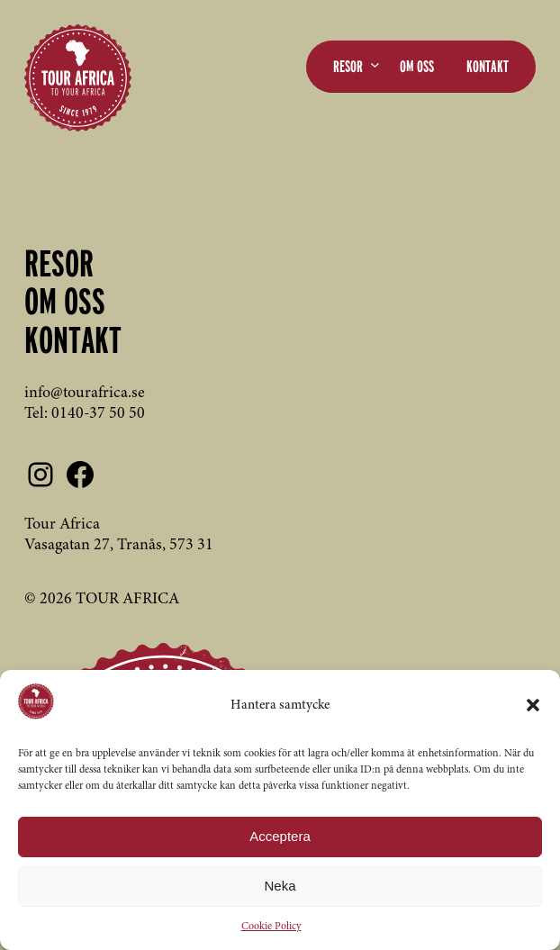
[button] (533, 705)
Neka (280, 886)
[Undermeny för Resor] (375, 64)
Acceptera (280, 836)
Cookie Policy (271, 927)
